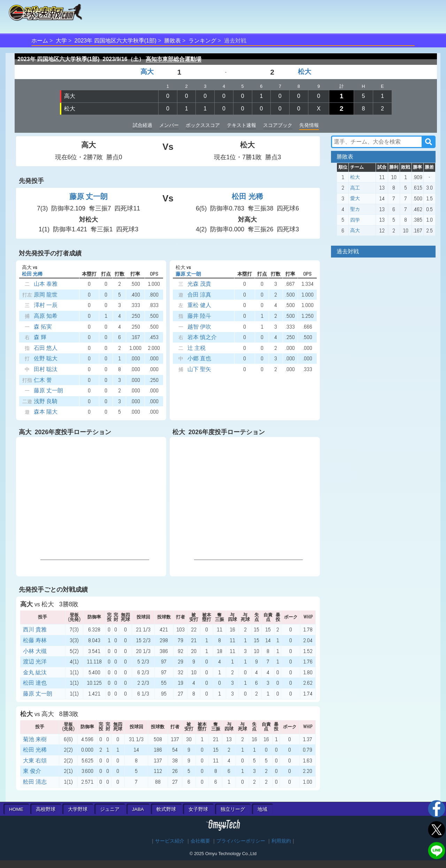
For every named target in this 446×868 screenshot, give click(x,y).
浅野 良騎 (46, 401)
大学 (61, 41)
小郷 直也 (199, 358)
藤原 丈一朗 (89, 196)
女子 (198, 809)
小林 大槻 (35, 651)
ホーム (40, 41)
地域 (262, 809)
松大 (305, 72)
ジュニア (110, 809)
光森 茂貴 (199, 284)
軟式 (166, 809)
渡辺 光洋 (35, 662)
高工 (355, 188)
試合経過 (143, 125)
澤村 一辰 (46, 305)
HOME (16, 809)
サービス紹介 (170, 841)
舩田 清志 (35, 782)
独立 (233, 809)
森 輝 (40, 337)
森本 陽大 (46, 412)
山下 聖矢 (199, 369)
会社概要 (200, 841)
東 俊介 (32, 771)
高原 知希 (46, 316)
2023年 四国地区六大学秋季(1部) (116, 41)
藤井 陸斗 (199, 316)
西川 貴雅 (35, 629)
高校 (46, 809)
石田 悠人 (46, 348)
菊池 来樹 (35, 739)
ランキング (202, 41)
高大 (147, 72)
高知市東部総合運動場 (174, 59)
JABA (138, 809)
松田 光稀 (247, 196)
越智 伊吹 (199, 327)
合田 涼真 (199, 295)
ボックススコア (203, 125)
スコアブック (278, 125)
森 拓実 (43, 327)
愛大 (355, 198)
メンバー (169, 125)
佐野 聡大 (46, 358)
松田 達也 (35, 683)
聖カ (355, 209)
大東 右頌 (35, 761)
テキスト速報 (241, 125)
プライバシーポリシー (241, 841)
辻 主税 (197, 348)
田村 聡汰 (46, 369)
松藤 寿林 (35, 640)
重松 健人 (199, 305)
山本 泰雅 (46, 284)
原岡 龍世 (46, 295)
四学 (355, 220)
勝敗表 (172, 41)
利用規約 (281, 841)
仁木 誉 (43, 380)
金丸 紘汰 (35, 672)
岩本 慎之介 (202, 337)
